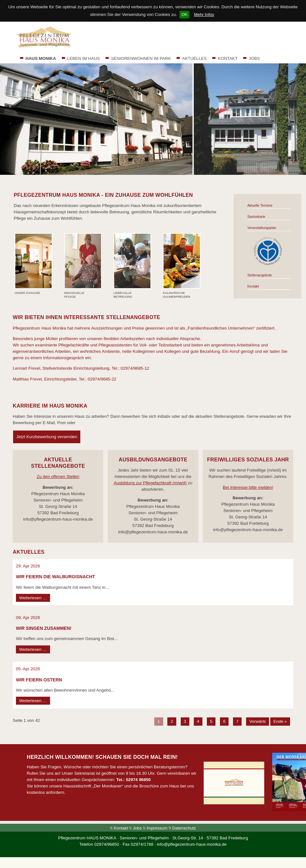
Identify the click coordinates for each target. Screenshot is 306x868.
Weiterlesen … (35, 598)
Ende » (280, 721)
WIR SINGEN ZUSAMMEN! (44, 628)
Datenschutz (184, 828)
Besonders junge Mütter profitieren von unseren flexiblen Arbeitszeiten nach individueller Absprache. (107, 339)
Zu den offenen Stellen (58, 477)
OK (184, 14)
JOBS (254, 58)
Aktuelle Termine (260, 205)
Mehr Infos (204, 14)
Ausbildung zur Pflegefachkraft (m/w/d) (150, 483)
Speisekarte (256, 217)
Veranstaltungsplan (262, 228)
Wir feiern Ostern (39, 680)
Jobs (137, 828)
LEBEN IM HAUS (84, 58)
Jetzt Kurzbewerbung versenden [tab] (47, 437)
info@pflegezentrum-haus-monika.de (192, 844)
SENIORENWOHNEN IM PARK (141, 58)
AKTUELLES (194, 58)
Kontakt (253, 286)
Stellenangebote (260, 275)
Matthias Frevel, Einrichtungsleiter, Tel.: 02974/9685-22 (65, 379)
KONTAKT (228, 58)
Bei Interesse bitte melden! (248, 487)
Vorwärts (258, 721)
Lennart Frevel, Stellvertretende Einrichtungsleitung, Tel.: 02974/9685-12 (81, 368)
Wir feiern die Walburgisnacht (55, 577)
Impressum (157, 828)
